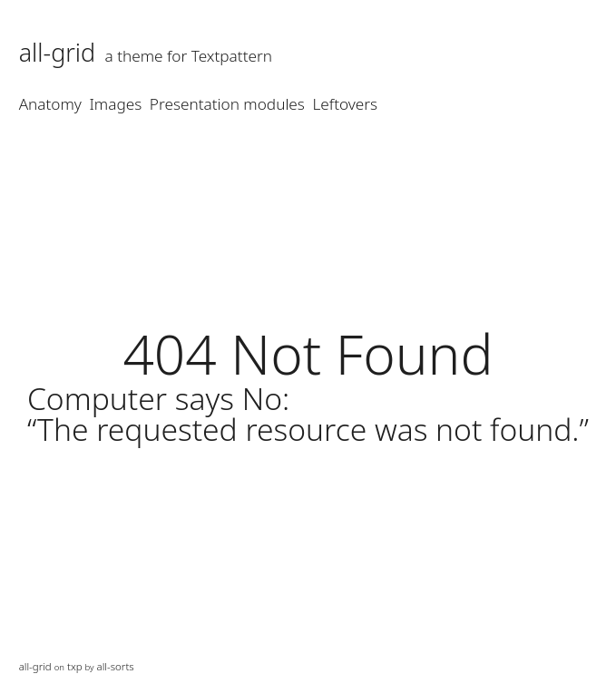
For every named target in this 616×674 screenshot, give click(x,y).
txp (75, 666)
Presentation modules (227, 104)
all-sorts (116, 666)
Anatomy (50, 104)
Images (116, 104)
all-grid (58, 52)
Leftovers (346, 104)
